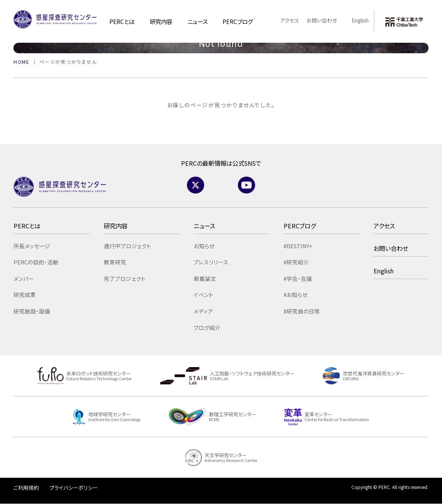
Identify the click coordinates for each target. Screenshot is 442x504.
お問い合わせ (322, 20)
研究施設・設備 (32, 311)
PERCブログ (300, 226)
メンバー (24, 278)
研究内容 (161, 21)
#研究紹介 (296, 262)
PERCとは (122, 21)
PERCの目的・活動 (36, 262)
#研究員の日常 (302, 311)
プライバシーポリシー (74, 487)
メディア (203, 311)
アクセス (290, 20)
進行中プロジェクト (128, 246)
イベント (204, 295)
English (357, 20)
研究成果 (25, 295)
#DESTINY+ (298, 246)
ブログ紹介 (207, 328)
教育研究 (115, 262)
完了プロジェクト (125, 278)
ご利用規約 (26, 487)
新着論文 (205, 278)
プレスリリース (211, 262)
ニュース (197, 21)
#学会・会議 (298, 278)
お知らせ (204, 246)
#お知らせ (296, 295)
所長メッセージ (32, 246)
